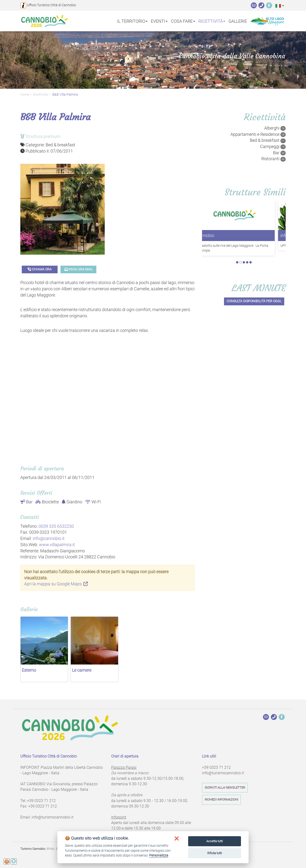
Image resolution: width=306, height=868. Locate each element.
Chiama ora (40, 269)
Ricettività (40, 95)
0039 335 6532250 (56, 526)
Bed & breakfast (268, 140)
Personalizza (159, 855)
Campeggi (273, 147)
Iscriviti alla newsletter (225, 788)
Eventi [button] (159, 21)
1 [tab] (237, 262)
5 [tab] (251, 262)
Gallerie (238, 21)
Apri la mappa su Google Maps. (56, 584)
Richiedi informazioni (221, 799)
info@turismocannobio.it (52, 817)
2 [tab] (240, 262)
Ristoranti (273, 159)
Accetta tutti (215, 841)
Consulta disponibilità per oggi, (254, 301)
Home (25, 95)
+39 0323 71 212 (41, 801)
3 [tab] (244, 262)
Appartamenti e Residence (258, 134)
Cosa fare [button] (183, 21)
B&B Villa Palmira (65, 95)
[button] (280, 6)
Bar (279, 153)
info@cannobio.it (49, 538)
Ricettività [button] (212, 21)
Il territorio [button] (132, 21)
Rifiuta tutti (215, 853)
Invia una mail (79, 269)
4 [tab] (247, 262)
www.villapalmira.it (57, 545)
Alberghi (275, 128)
